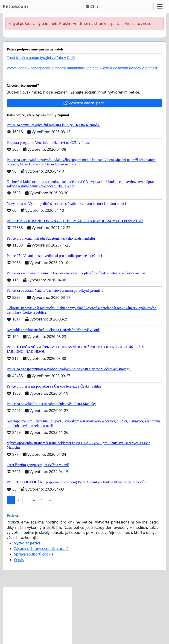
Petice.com (15, 6)
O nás (19, 560)
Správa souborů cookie (34, 554)
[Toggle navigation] (160, 6)
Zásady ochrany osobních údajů (41, 549)
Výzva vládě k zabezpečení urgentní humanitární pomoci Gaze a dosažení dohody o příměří (82, 68)
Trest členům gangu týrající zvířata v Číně (41, 58)
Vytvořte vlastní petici (85, 103)
